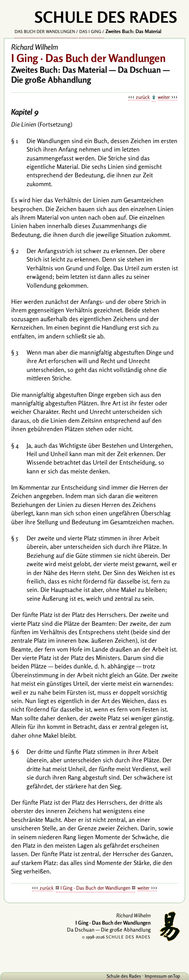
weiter (164, 97)
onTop (174, 976)
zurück (143, 97)
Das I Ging (90, 32)
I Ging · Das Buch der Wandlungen (95, 888)
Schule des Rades (124, 976)
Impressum (156, 976)
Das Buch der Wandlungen (45, 32)
